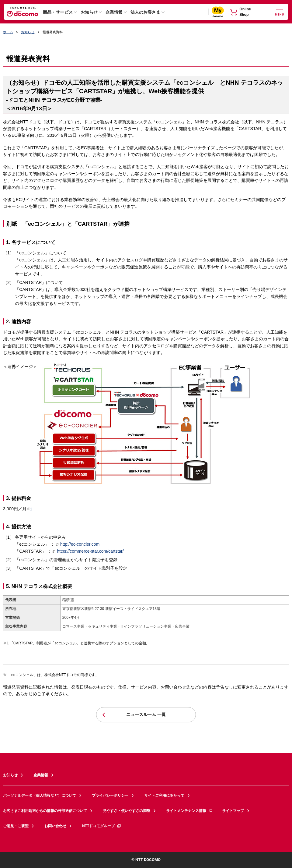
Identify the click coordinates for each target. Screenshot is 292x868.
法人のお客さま (145, 12)
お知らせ (89, 12)
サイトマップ (233, 811)
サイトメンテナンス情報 (189, 811)
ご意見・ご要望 (16, 826)
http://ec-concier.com (78, 544)
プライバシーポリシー (110, 795)
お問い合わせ (55, 826)
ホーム (8, 32)
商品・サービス (58, 12)
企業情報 (114, 12)
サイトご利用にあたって (164, 795)
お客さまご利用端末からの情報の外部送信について (45, 811)
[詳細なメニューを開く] (280, 12)
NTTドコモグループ (102, 826)
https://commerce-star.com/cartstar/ (88, 551)
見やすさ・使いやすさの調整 (127, 811)
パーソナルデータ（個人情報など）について (40, 795)
